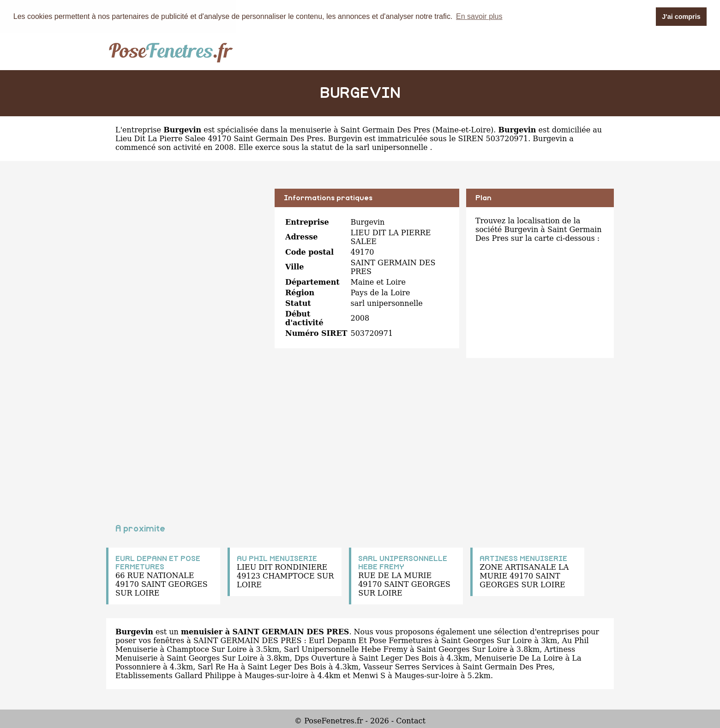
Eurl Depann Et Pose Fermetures (370, 641)
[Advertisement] (187, 253)
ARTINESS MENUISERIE (523, 559)
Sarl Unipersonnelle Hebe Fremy (346, 649)
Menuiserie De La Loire (519, 658)
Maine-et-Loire (463, 130)
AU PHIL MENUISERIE (277, 559)
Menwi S (369, 676)
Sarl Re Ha (218, 667)
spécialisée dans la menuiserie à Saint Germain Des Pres (323, 130)
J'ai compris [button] (681, 17)
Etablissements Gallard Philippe (175, 676)
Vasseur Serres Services (408, 667)
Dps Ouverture (322, 658)
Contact (411, 721)
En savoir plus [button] (479, 16)
